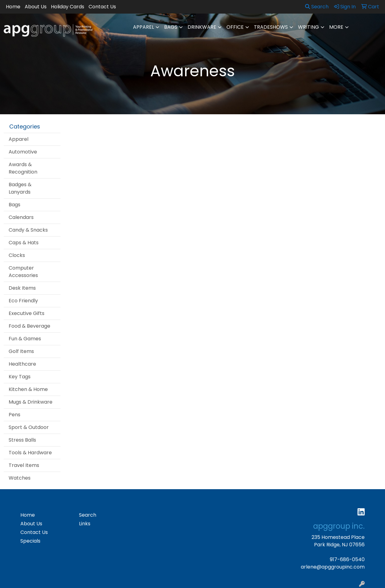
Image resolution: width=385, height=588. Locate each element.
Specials (30, 541)
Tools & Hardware (30, 453)
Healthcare (22, 364)
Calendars (21, 217)
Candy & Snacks (28, 230)
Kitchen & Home (28, 389)
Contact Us (102, 7)
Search (317, 7)
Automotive (23, 152)
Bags (171, 27)
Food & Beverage (29, 326)
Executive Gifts (27, 313)
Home (13, 7)
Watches (20, 478)
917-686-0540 (347, 559)
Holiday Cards (68, 7)
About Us (36, 7)
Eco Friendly (23, 301)
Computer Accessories (23, 272)
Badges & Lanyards (20, 188)
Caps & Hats (24, 243)
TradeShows (271, 27)
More (336, 27)
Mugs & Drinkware (31, 402)
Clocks (17, 255)
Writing (308, 27)
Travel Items (24, 465)
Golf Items (21, 351)
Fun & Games (25, 339)
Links (85, 524)
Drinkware (202, 27)
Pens (14, 415)
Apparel (143, 27)
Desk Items (22, 288)
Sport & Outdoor (29, 427)
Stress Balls (22, 440)
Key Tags (20, 377)
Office (235, 27)
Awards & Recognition (23, 168)
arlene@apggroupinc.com (333, 567)
